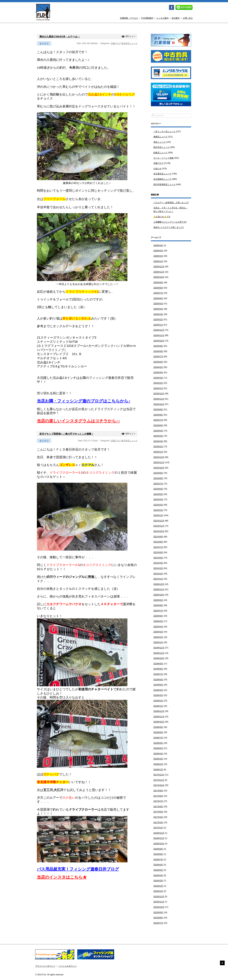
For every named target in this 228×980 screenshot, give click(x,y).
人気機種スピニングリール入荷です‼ (170, 222)
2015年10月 (159, 907)
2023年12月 (159, 394)
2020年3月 (158, 632)
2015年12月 (159, 897)
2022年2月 (158, 510)
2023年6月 (158, 425)
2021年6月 (158, 552)
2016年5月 (158, 870)
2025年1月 (158, 325)
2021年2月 (158, 574)
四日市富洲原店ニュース (164, 184)
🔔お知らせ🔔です (162, 217)
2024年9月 (158, 346)
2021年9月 (158, 537)
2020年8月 (158, 605)
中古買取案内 (147, 18)
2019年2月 (158, 701)
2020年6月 (158, 616)
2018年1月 (158, 770)
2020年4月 (158, 627)
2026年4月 (158, 245)
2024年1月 (158, 388)
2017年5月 (158, 812)
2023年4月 (158, 436)
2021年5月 (158, 558)
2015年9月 (158, 912)
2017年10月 (159, 785)
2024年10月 (159, 341)
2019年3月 (158, 695)
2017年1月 (158, 828)
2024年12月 (159, 330)
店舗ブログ (116, 43)
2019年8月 (158, 669)
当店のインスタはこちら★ (62, 877)
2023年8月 (158, 415)
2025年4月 (158, 309)
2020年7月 (158, 611)
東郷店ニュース (160, 137)
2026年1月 (158, 261)
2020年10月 (159, 595)
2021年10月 (159, 531)
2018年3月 (158, 759)
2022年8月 (158, 478)
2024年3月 (158, 378)
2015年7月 (158, 923)
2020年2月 (158, 637)
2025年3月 (158, 314)
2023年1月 (158, 452)
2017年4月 (158, 817)
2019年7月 (158, 674)
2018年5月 (158, 748)
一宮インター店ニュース (164, 132)
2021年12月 (159, 521)
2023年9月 (158, 409)
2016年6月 (158, 865)
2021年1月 (158, 579)
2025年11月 (159, 272)
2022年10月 (159, 468)
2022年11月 (159, 462)
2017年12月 (159, 775)
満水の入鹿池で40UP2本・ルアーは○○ (60, 37)
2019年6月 (158, 680)
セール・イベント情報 (163, 158)
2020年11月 (159, 589)
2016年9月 (158, 849)
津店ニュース (159, 142)
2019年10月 (159, 658)
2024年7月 (158, 357)
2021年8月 (158, 542)
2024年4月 (158, 372)
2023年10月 (159, 404)
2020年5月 (158, 621)
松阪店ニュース (160, 153)
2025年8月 (158, 288)
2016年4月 (158, 875)
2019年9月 (158, 664)
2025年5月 (158, 304)
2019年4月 (158, 690)
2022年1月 (158, 515)
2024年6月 (158, 362)
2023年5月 (158, 431)
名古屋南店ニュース (162, 179)
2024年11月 (159, 335)
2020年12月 (159, 584)
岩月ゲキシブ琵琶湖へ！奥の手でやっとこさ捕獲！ (66, 434)
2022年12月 (159, 457)
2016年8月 (158, 854)
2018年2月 (158, 764)
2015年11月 (159, 902)
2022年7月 (158, 484)
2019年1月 (158, 706)
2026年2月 (158, 256)
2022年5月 (158, 494)
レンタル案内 (162, 18)
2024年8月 (158, 351)
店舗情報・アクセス (129, 18)
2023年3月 (158, 441)
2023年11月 (159, 399)
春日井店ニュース (129, 43)
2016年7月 (158, 860)
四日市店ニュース (161, 147)
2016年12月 (159, 833)
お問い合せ (188, 18)
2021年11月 (159, 526)
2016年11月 (159, 838)
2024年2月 (158, 383)
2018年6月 (158, 743)
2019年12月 (159, 648)
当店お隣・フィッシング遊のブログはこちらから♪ (84, 401)
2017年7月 (158, 801)
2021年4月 (158, 563)
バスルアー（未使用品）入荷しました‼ (171, 203)
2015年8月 (158, 918)
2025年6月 (158, 298)
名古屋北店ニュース (162, 174)
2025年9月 (158, 282)
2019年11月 (159, 653)
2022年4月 (158, 499)
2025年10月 (159, 277)
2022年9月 (158, 473)
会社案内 (176, 18)
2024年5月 (158, 367)
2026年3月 (158, 251)
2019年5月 (158, 685)
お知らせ (157, 169)
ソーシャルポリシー (68, 966)
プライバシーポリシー (45, 966)
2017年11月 (159, 780)
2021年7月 (158, 547)
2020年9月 (158, 600)
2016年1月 (158, 891)
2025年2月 (158, 320)
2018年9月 (158, 727)
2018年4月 (158, 754)
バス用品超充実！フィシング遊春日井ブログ (78, 869)
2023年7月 (158, 420)
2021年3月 (158, 568)
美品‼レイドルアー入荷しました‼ (168, 227)
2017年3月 (158, 823)
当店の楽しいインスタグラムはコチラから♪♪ (78, 421)
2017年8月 (158, 796)
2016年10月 (159, 844)
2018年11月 (159, 717)
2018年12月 (159, 711)
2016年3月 (158, 881)
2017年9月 (158, 791)
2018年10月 (159, 722)
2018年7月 (158, 738)
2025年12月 (159, 267)
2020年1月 (158, 642)
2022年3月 (158, 505)
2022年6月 (158, 489)
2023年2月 (158, 447)
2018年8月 (158, 732)
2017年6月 (158, 807)
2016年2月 (158, 886)
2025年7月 (158, 293)
